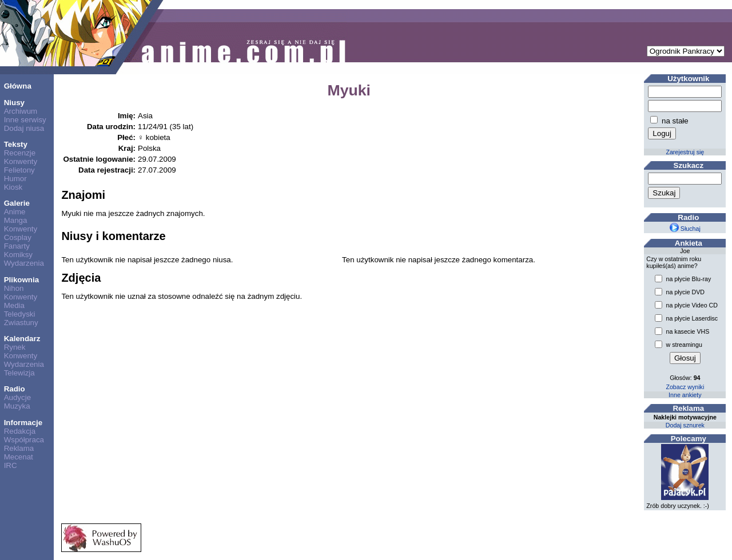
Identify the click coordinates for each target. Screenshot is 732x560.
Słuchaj (685, 229)
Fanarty (17, 246)
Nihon (14, 288)
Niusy (14, 103)
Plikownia (21, 280)
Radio (15, 389)
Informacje (23, 423)
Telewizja (19, 373)
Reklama (19, 448)
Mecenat (19, 457)
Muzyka (17, 406)
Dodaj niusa (24, 128)
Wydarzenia (24, 263)
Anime (15, 212)
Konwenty (21, 161)
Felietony (19, 170)
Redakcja (20, 431)
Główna (18, 86)
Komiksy (18, 255)
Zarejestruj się (685, 152)
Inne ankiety (685, 395)
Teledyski (20, 314)
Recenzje (20, 153)
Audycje (17, 397)
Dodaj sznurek (685, 425)
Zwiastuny (21, 323)
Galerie (17, 203)
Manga (16, 220)
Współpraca (24, 440)
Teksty (16, 144)
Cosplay (18, 237)
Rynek (15, 347)
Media (14, 305)
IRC (11, 465)
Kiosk (13, 187)
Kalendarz (22, 339)
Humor (15, 179)
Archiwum (21, 111)
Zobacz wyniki (685, 387)
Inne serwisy (25, 120)
